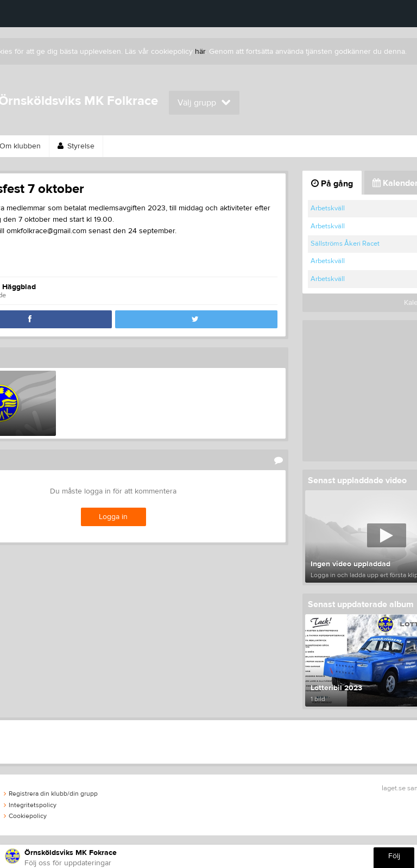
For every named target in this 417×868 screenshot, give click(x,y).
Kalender (308, 146)
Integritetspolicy (30, 805)
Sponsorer (135, 146)
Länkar (191, 146)
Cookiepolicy (25, 816)
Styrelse (76, 146)
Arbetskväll (328, 208)
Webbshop (248, 146)
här (200, 52)
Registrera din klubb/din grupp (51, 794)
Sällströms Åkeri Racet (345, 243)
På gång (332, 184)
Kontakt (362, 146)
